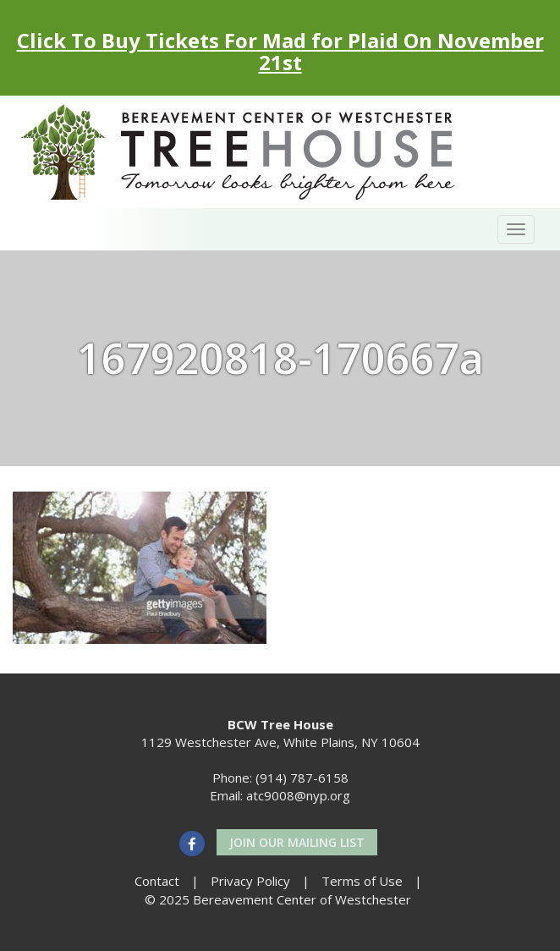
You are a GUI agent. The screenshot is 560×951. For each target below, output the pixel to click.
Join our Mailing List (297, 842)
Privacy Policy (250, 881)
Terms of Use (362, 881)
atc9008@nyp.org (298, 795)
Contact (157, 881)
